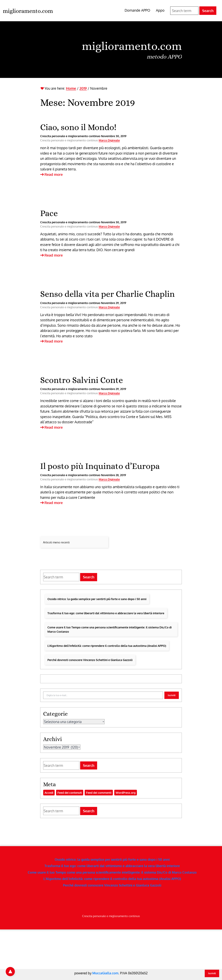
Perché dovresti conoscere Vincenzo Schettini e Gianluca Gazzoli (90, 660)
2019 (83, 88)
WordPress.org (126, 793)
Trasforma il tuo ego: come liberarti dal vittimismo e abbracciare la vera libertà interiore (106, 613)
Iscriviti (172, 695)
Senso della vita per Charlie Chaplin (107, 294)
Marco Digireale (109, 140)
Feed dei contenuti (70, 793)
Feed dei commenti (99, 793)
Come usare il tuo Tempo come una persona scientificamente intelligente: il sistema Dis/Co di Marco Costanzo (110, 629)
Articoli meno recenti (56, 542)
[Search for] (184, 11)
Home (71, 88)
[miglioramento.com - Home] (28, 11)
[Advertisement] (85, 949)
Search (208, 11)
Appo (160, 10)
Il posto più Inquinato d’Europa (100, 466)
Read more (51, 175)
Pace (49, 213)
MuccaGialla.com (105, 973)
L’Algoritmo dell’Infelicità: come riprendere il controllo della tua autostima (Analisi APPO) (107, 646)
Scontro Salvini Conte (82, 380)
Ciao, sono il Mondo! (78, 127)
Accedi (49, 793)
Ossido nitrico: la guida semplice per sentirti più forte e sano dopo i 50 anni (97, 599)
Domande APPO (137, 10)
